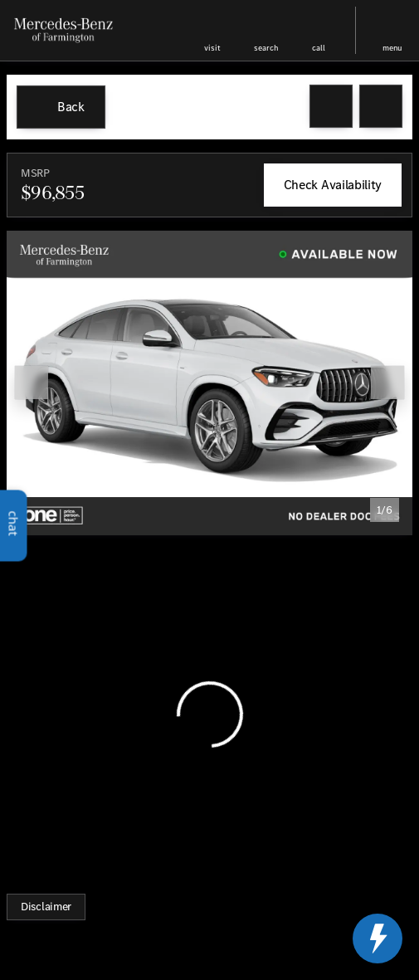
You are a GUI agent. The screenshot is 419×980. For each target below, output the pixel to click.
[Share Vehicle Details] (381, 106)
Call (319, 48)
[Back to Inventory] (61, 107)
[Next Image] (387, 383)
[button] (212, 30)
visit (212, 48)
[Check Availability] (333, 185)
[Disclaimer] (46, 907)
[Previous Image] (32, 383)
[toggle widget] (378, 939)
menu (392, 48)
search (266, 48)
